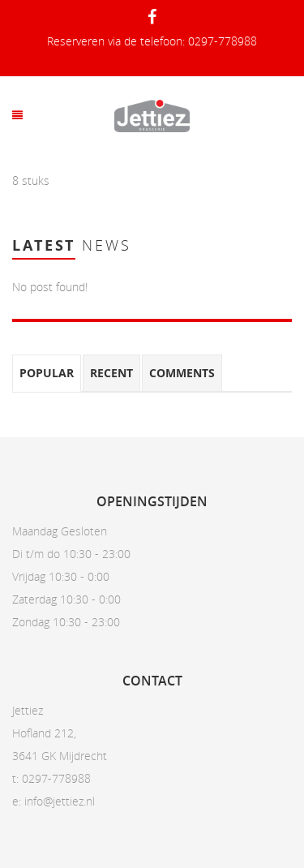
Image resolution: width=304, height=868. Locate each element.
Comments (182, 373)
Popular (47, 373)
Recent (111, 373)
